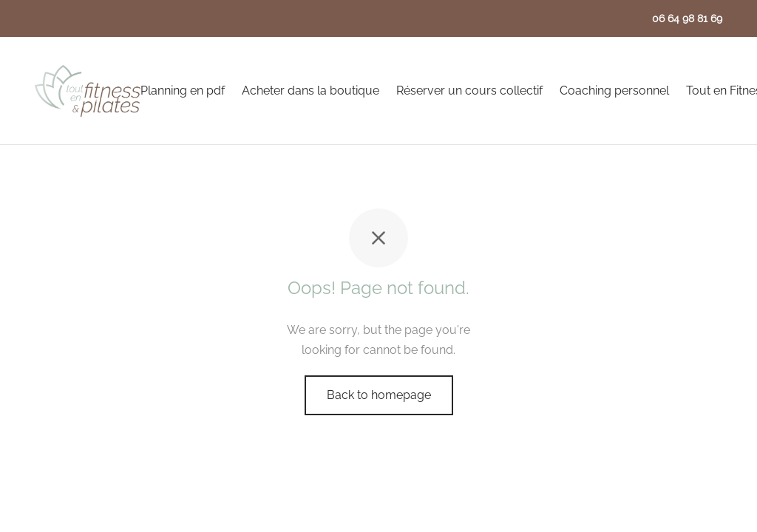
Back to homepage (379, 395)
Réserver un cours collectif (469, 91)
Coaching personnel (614, 91)
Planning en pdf (183, 91)
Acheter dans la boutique (310, 91)
